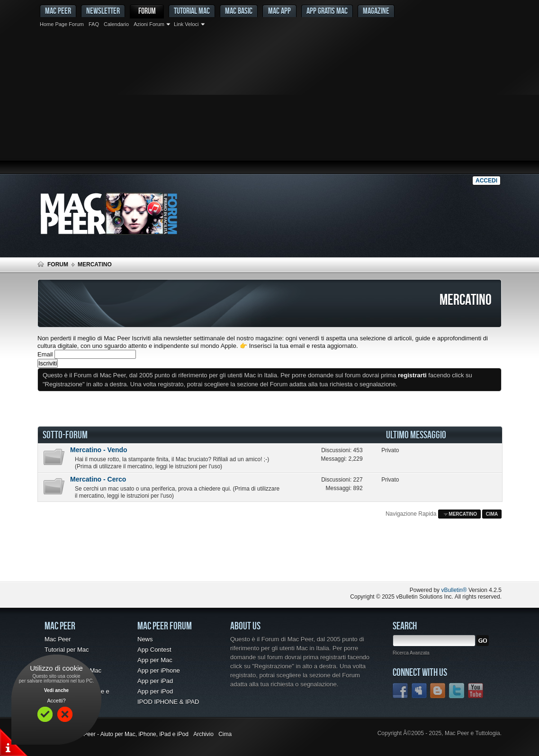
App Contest (154, 650)
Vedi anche (56, 690)
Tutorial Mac (192, 11)
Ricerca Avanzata (411, 653)
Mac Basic (239, 11)
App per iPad (155, 681)
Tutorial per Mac (67, 650)
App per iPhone (159, 670)
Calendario (116, 24)
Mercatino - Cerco (98, 479)
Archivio (203, 734)
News (145, 639)
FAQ (94, 24)
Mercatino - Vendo (99, 450)
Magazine (376, 11)
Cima (492, 514)
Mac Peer (58, 639)
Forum (147, 11)
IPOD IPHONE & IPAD (168, 702)
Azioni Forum (149, 24)
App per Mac (155, 660)
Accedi (486, 181)
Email (45, 354)
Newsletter (103, 11)
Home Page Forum (62, 24)
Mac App (279, 11)
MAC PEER (58, 11)
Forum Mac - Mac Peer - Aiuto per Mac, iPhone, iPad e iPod (113, 734)
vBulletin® (454, 590)
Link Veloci (186, 24)
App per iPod (155, 691)
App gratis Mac (327, 11)
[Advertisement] (269, 102)
